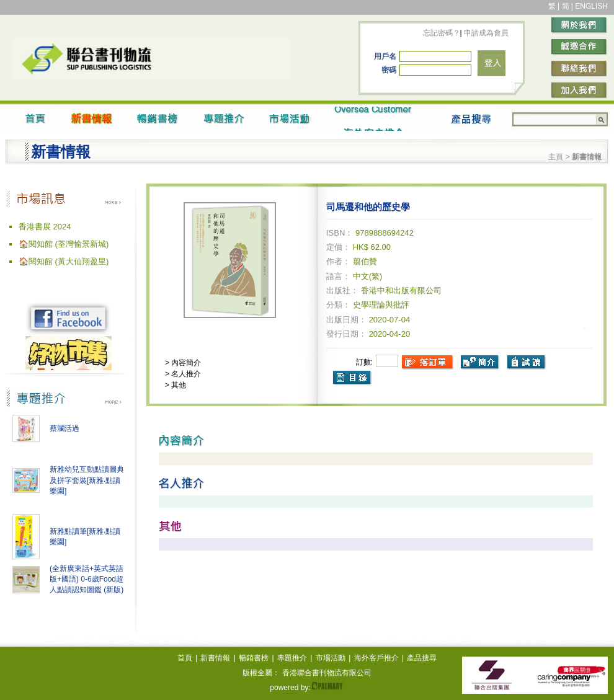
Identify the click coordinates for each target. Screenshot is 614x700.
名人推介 (185, 374)
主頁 (556, 157)
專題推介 (292, 658)
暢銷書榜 (254, 658)
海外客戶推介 (376, 658)
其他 (178, 385)
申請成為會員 (485, 33)
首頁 (185, 658)
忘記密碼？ (442, 33)
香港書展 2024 (45, 227)
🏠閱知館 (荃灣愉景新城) (64, 244)
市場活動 (331, 658)
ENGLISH (591, 6)
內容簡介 (185, 363)
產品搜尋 (422, 658)
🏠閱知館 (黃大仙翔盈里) (64, 261)
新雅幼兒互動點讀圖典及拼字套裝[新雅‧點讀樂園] (87, 480)
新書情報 (215, 658)
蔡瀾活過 (65, 428)
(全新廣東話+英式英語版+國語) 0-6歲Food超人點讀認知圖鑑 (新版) (87, 579)
